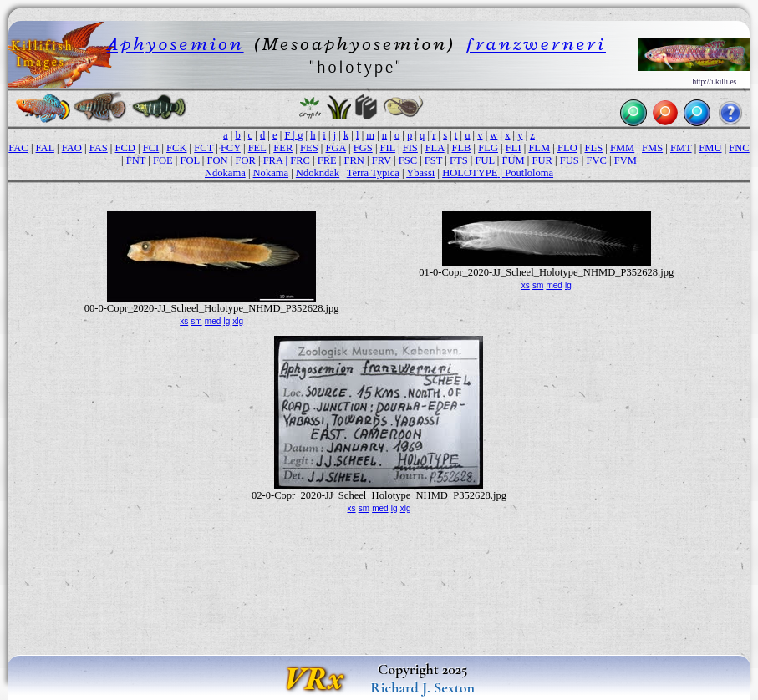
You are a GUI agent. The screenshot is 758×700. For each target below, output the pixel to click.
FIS (410, 148)
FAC (18, 148)
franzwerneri (536, 44)
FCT (203, 148)
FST (433, 160)
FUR (542, 160)
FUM (513, 160)
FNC (739, 148)
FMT (681, 148)
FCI (151, 148)
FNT (136, 160)
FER (283, 148)
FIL (388, 148)
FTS (459, 160)
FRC (300, 160)
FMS (652, 148)
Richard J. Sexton (422, 687)
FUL (484, 160)
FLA (435, 148)
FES (309, 148)
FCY (231, 148)
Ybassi (420, 173)
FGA (336, 148)
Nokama (271, 173)
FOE (163, 160)
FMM (622, 148)
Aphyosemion (176, 44)
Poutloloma (529, 173)
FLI (514, 148)
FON (218, 160)
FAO (72, 148)
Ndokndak (318, 173)
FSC (408, 160)
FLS (594, 148)
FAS (99, 148)
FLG (488, 148)
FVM (626, 160)
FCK (176, 148)
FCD (125, 148)
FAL (45, 148)
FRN (354, 160)
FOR (245, 160)
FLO (567, 148)
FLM (539, 148)
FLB (461, 148)
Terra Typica (373, 173)
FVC (597, 160)
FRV (382, 160)
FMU (710, 148)
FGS (363, 148)
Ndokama (225, 173)
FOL (189, 160)
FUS (570, 160)
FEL (257, 148)
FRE (327, 160)
